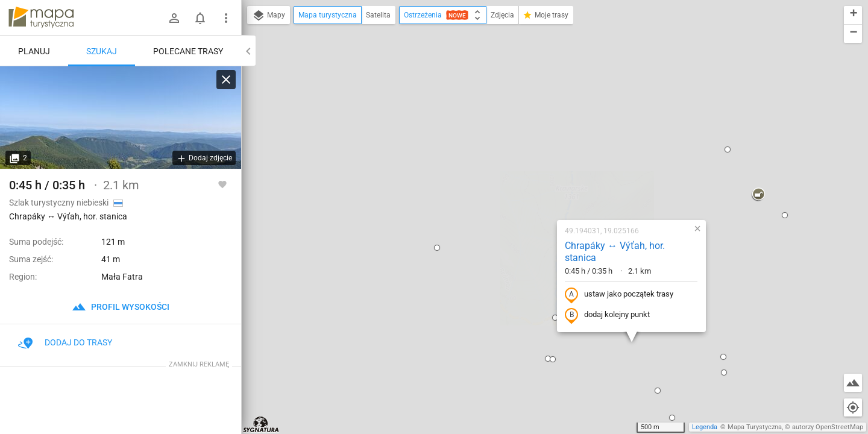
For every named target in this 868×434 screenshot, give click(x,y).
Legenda (705, 427)
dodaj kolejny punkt (528, 186)
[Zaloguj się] (174, 18)
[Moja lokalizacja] (853, 407)
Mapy (269, 16)
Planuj (34, 51)
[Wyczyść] (226, 80)
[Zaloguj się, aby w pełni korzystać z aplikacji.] (222, 184)
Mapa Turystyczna (755, 427)
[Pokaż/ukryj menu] (226, 18)
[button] (357, 119)
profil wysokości (121, 307)
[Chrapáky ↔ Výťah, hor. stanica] (121, 118)
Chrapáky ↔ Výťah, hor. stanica (535, 123)
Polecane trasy (188, 51)
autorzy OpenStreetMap (828, 427)
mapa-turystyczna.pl (41, 17)
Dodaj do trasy (65, 342)
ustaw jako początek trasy (539, 166)
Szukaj (102, 51)
